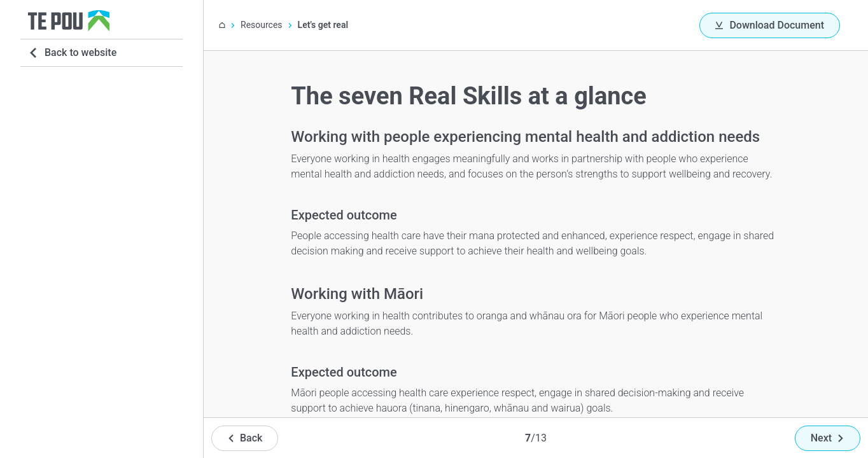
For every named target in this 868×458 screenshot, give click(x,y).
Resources (262, 25)
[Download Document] (770, 25)
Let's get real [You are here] (323, 25)
